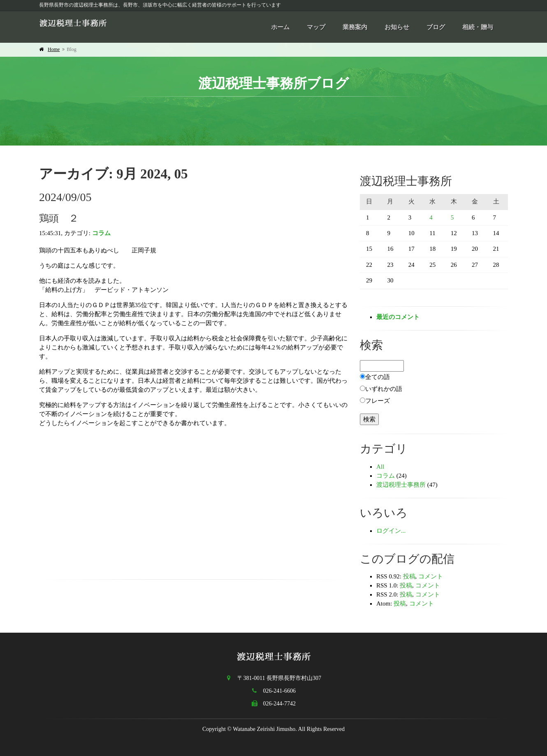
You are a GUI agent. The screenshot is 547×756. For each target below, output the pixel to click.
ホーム (280, 27)
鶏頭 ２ (59, 218)
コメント (431, 576)
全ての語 (378, 377)
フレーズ (378, 401)
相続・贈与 (478, 27)
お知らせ (397, 27)
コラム (101, 233)
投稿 (409, 576)
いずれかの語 (384, 389)
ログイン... (391, 531)
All (380, 467)
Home (54, 49)
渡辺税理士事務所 (401, 485)
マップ (316, 27)
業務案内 (355, 27)
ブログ (436, 27)
